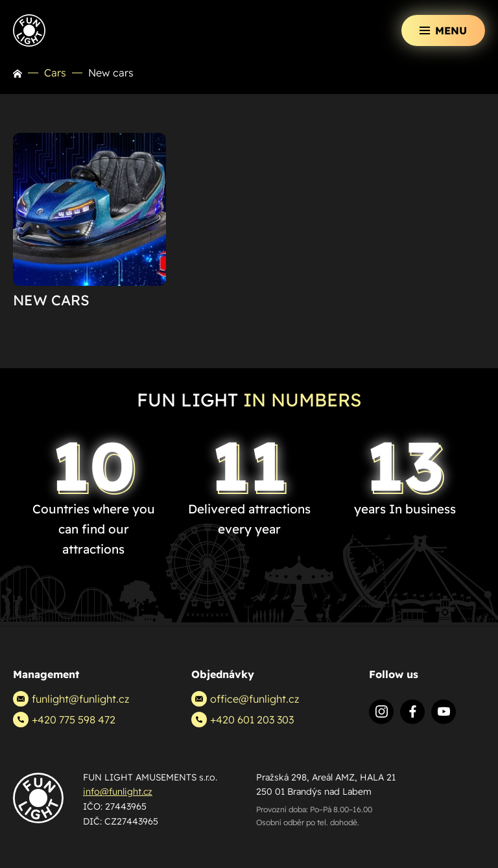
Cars (55, 73)
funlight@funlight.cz (71, 699)
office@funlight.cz (245, 699)
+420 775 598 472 (64, 720)
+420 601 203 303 (243, 720)
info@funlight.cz (118, 792)
